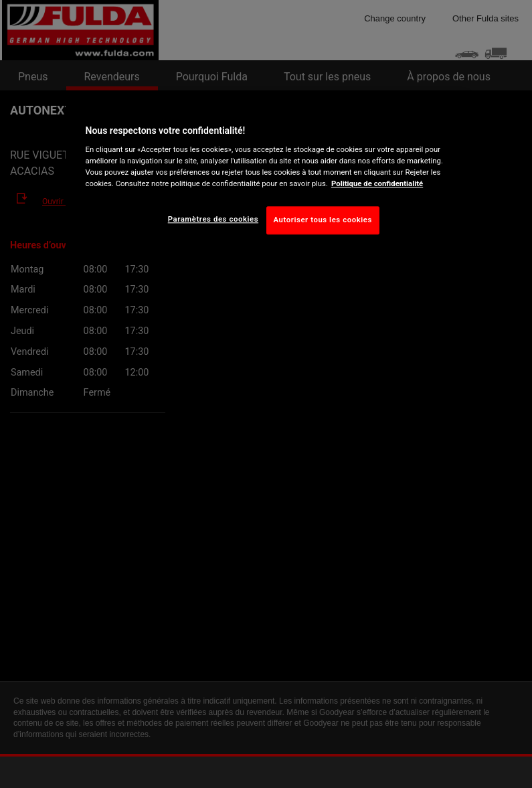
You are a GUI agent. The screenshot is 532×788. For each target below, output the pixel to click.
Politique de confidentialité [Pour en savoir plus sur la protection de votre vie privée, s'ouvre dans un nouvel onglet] (377, 184)
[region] (266, 177)
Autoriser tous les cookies (323, 220)
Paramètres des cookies (213, 220)
